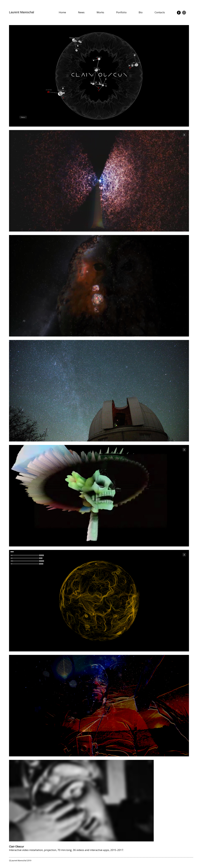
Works (100, 12)
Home (62, 12)
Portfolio (121, 12)
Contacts (160, 12)
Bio (141, 12)
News (81, 12)
